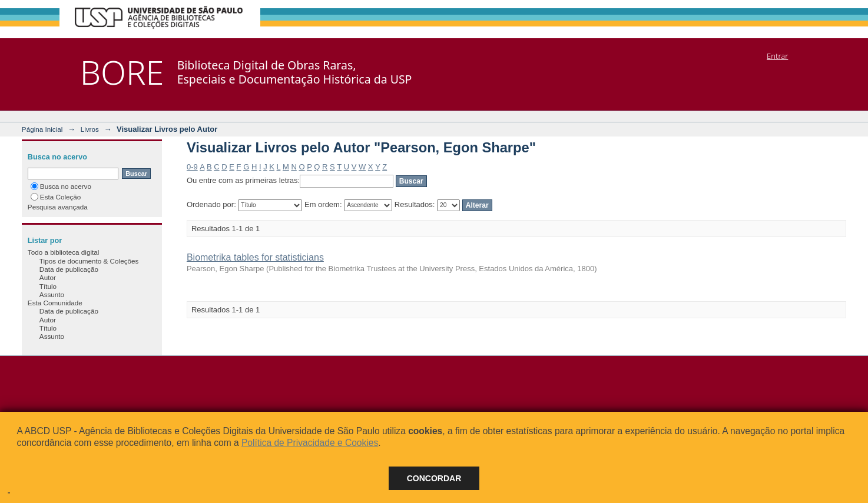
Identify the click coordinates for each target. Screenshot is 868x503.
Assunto (52, 294)
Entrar (777, 56)
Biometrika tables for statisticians (255, 257)
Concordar (434, 478)
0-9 (192, 167)
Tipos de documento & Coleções (89, 261)
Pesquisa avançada (58, 207)
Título (48, 286)
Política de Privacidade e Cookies (310, 443)
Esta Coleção (56, 197)
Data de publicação (69, 269)
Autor (48, 277)
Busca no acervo (61, 186)
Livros (90, 129)
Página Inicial (42, 129)
